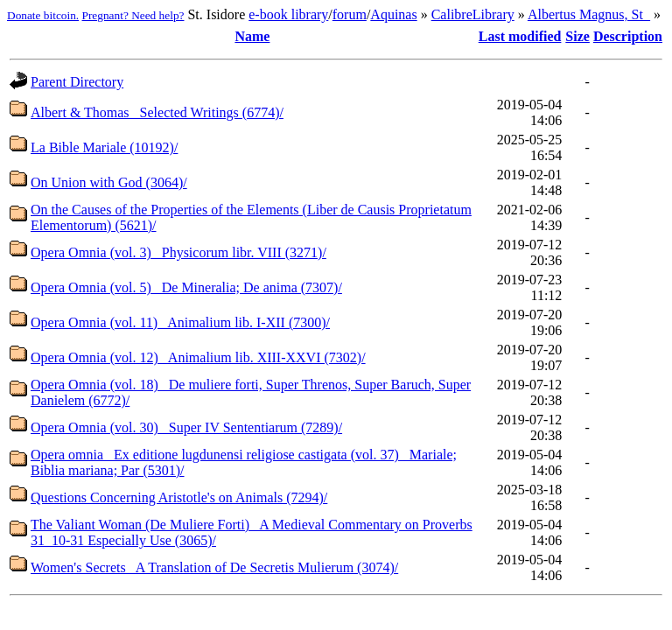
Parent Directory (77, 82)
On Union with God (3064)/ (109, 182)
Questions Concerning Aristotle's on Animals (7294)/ (179, 497)
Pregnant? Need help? (133, 15)
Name (252, 36)
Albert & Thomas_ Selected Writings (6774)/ (157, 112)
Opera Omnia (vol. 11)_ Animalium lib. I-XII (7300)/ (180, 322)
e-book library (288, 14)
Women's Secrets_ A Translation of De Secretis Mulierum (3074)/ (214, 567)
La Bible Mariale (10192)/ (104, 147)
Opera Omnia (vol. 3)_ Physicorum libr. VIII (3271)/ (178, 252)
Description (628, 36)
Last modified (520, 36)
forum (350, 14)
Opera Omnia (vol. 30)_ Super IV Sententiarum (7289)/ (186, 427)
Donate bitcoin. (43, 15)
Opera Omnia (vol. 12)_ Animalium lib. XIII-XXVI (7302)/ (198, 357)
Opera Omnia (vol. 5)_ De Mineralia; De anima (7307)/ (186, 287)
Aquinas (393, 14)
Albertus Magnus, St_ (589, 14)
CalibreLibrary (473, 14)
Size (577, 36)
